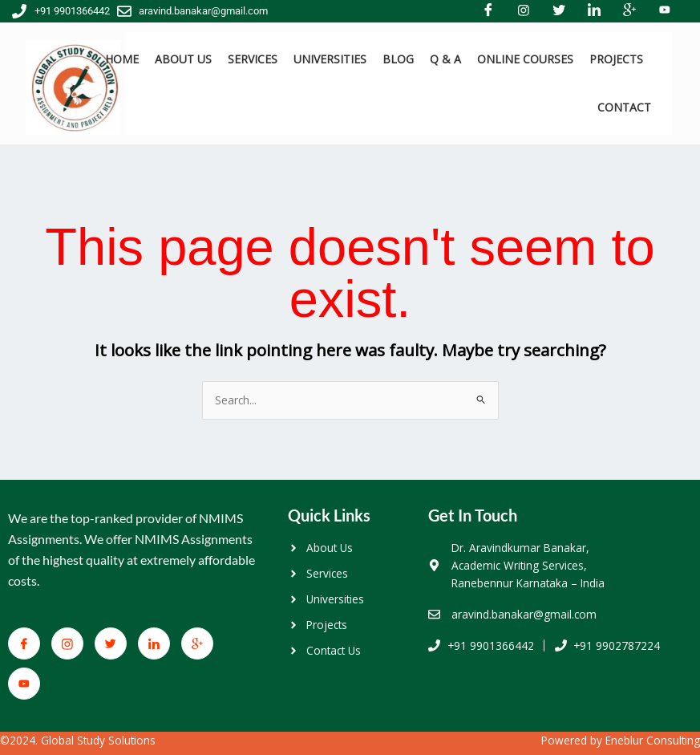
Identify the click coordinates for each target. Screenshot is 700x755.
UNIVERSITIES (330, 59)
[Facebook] (24, 643)
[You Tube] (24, 684)
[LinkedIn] (154, 643)
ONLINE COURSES (525, 59)
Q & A (445, 59)
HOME (122, 59)
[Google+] (197, 643)
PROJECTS (616, 59)
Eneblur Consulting (653, 740)
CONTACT (624, 107)
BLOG (398, 59)
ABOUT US (183, 59)
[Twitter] (111, 643)
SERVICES (253, 59)
